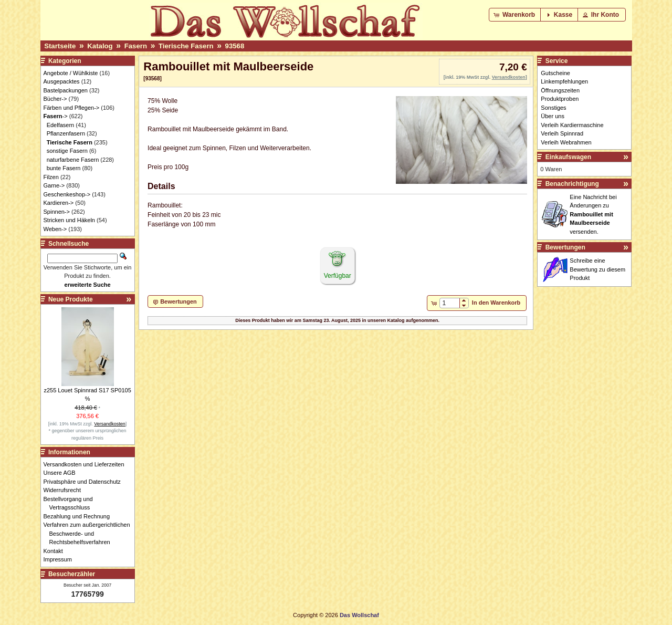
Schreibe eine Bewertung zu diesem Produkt (597, 269)
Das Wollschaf (359, 615)
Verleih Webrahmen (566, 142)
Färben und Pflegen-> (72, 108)
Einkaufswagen (568, 157)
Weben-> (55, 229)
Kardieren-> (59, 203)
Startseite (60, 46)
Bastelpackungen (66, 90)
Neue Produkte (71, 299)
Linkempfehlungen (564, 81)
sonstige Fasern (67, 151)
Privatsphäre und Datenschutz (85, 482)
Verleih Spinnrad (562, 133)
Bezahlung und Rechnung (80, 516)
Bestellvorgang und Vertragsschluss (71, 503)
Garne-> (54, 185)
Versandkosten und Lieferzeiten (87, 464)
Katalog (100, 46)
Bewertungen (565, 247)
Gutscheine (555, 73)
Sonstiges (553, 108)
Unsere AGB (62, 473)
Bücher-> (55, 99)
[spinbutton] (450, 303)
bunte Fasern (64, 168)
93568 (235, 46)
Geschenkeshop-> (67, 194)
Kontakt (56, 551)
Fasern (136, 46)
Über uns (553, 116)
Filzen (51, 177)
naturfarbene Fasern (73, 160)
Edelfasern (61, 125)
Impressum (61, 559)
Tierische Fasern (186, 46)
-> (56, 116)
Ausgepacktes (62, 81)
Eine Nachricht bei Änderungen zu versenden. (593, 214)
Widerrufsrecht (65, 490)
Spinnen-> (57, 212)
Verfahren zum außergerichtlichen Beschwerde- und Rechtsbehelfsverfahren (90, 533)
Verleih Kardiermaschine (572, 125)
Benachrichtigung (572, 184)
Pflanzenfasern (66, 133)
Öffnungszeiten (560, 90)
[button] (515, 15)
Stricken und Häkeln (69, 220)
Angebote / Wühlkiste (71, 73)
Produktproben (560, 99)
